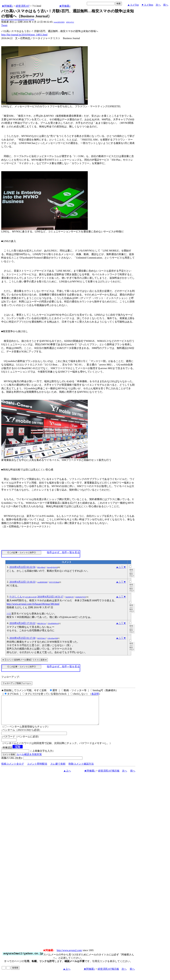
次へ (158, 5)
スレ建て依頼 (58, 769)
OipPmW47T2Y (81, 597)
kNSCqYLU (70, 22)
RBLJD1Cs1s (42, 623)
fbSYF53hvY (42, 638)
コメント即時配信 (37, 769)
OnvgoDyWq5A (52, 567)
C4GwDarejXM (53, 638)
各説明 (95, 694)
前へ (166, 5)
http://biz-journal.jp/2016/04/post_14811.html (24, 35)
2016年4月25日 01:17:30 (22, 638)
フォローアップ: (10, 677)
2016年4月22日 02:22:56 (22, 567)
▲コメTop (133, 5)
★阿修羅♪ (7, 6)
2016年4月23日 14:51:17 (50, 597)
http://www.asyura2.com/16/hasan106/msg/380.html (33, 604)
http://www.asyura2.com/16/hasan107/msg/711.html (18, 19)
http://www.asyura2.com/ (70, 956)
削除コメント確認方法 (81, 769)
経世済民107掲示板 (109, 776)
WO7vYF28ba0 (54, 582)
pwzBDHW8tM (42, 582)
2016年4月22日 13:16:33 (22, 582)
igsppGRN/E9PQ (59, 22)
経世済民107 (23, 6)
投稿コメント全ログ (13, 769)
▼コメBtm (147, 5)
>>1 (9, 614)
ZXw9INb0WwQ (53, 623)
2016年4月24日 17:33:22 (22, 623)
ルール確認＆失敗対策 (29, 760)
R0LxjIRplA (41, 567)
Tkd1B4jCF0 (69, 597)
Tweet (4, 25)
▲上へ (67, 776)
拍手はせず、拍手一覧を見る (63, 552)
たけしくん (23, 597)
